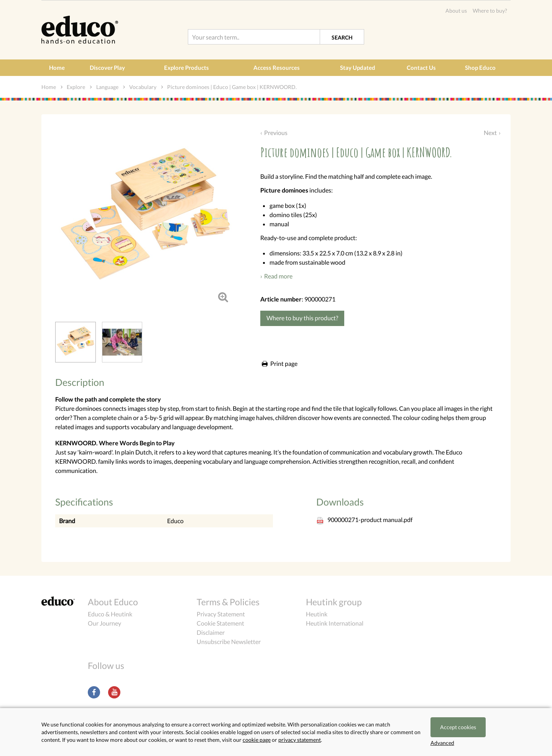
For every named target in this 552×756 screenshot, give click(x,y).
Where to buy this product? (302, 318)
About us (456, 11)
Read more (278, 276)
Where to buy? (490, 11)
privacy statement (300, 740)
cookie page (257, 740)
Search (342, 37)
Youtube (114, 692)
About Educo (113, 602)
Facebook (94, 692)
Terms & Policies (228, 602)
